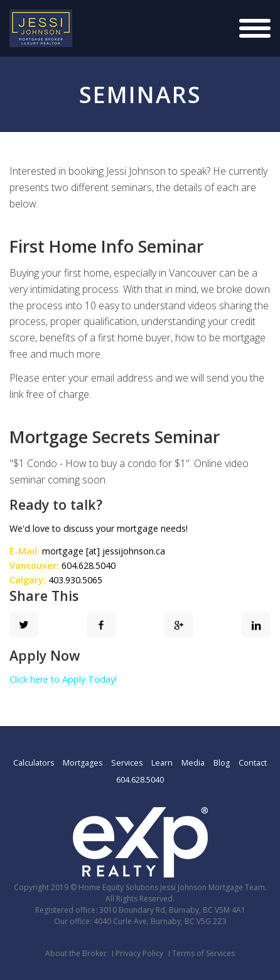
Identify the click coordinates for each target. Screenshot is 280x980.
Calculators (34, 763)
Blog (222, 763)
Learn (162, 763)
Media (193, 763)
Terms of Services (203, 953)
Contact (253, 763)
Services (127, 763)
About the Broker (76, 953)
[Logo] (41, 28)
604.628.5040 (140, 780)
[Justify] (255, 28)
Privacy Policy (139, 953)
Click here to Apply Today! (63, 679)
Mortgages (83, 763)
